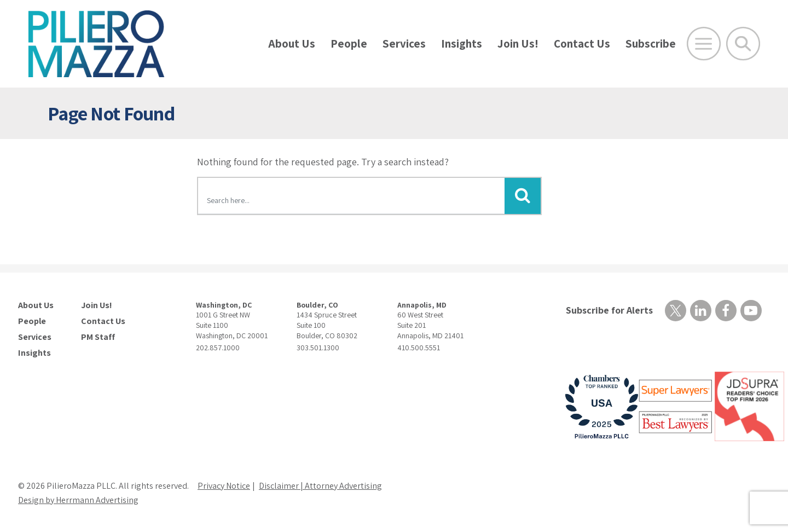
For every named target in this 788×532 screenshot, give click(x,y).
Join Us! (518, 44)
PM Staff (98, 337)
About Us (292, 44)
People (349, 44)
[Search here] (352, 198)
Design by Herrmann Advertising (78, 500)
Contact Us (582, 44)
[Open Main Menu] (704, 44)
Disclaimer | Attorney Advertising (320, 486)
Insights (462, 44)
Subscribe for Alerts (609, 310)
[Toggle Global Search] (743, 44)
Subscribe (651, 44)
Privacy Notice (224, 486)
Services (404, 44)
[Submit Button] (523, 196)
